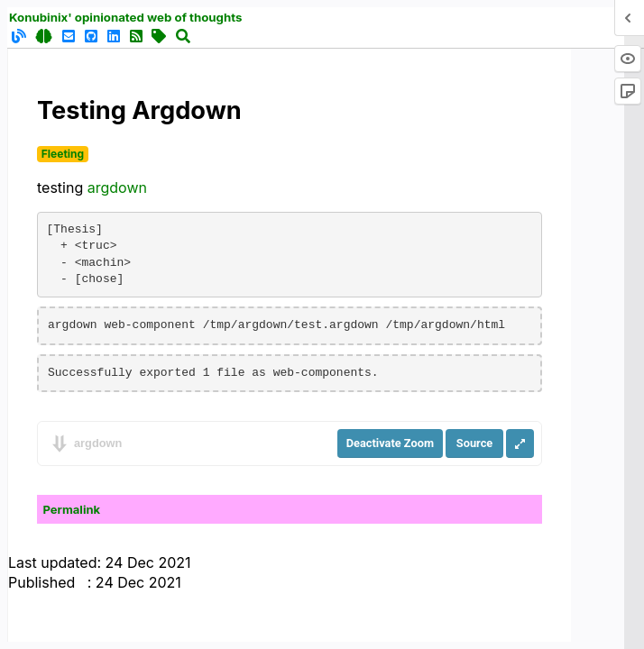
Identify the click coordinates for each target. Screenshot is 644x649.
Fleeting (63, 154)
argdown (117, 187)
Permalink (72, 509)
